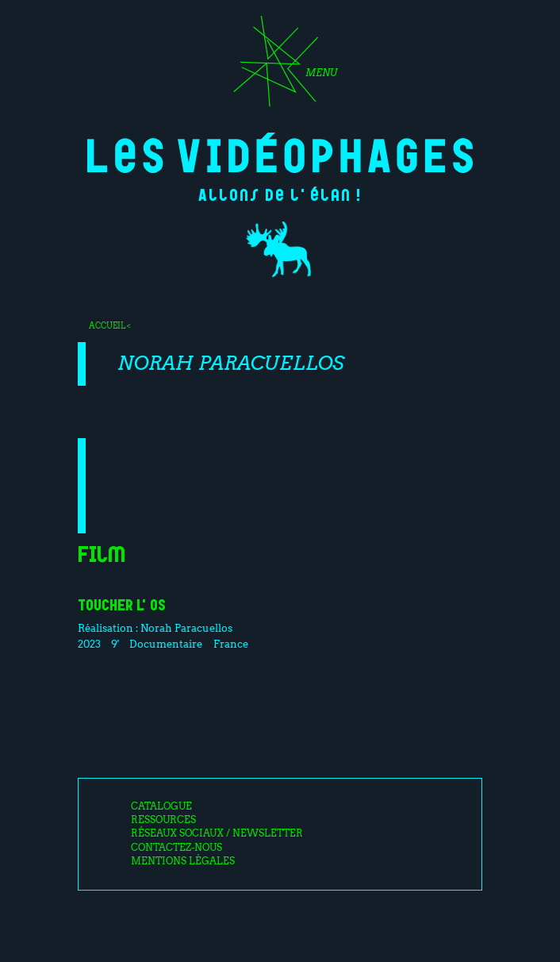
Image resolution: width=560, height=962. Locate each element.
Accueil (107, 325)
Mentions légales (183, 861)
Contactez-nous (176, 848)
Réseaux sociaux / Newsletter (217, 833)
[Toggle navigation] (280, 67)
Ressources (163, 820)
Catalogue (161, 806)
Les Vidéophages (280, 153)
